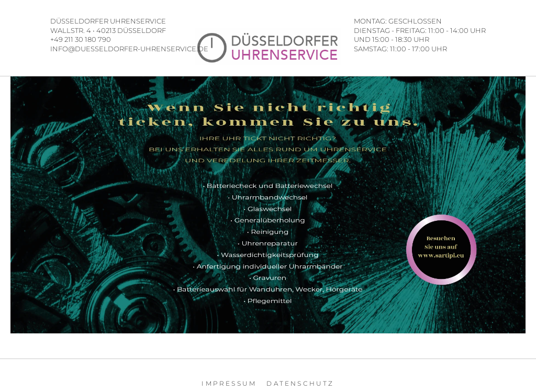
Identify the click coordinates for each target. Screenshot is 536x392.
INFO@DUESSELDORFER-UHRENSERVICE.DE (129, 49)
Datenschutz (300, 383)
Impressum (229, 383)
